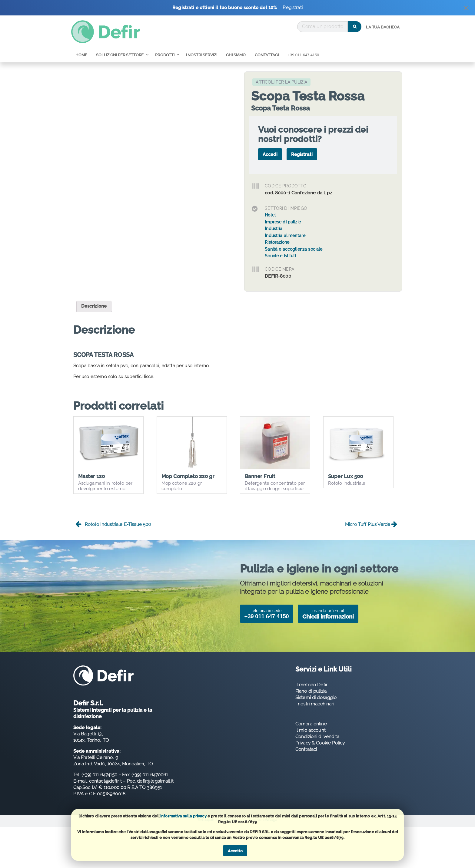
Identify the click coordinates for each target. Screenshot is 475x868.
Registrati (293, 8)
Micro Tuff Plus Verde (371, 530)
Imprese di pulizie (283, 222)
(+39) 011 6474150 (99, 781)
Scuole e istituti (280, 256)
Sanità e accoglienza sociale (294, 249)
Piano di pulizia (311, 697)
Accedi (270, 154)
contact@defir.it (105, 787)
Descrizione (94, 306)
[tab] (94, 306)
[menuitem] (383, 27)
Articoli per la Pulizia (281, 82)
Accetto (235, 851)
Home (81, 55)
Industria (274, 229)
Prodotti (165, 55)
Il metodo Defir (311, 691)
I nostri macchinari (315, 710)
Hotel (270, 215)
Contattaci (267, 55)
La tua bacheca (383, 27)
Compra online (311, 730)
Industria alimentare (285, 236)
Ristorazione (277, 242)
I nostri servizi (202, 55)
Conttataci (306, 755)
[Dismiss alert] (466, 9)
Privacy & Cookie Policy (320, 749)
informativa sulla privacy (183, 816)
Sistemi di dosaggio (316, 703)
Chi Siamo (236, 55)
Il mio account (311, 736)
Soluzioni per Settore (120, 55)
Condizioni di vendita (317, 742)
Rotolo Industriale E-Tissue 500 (113, 530)
